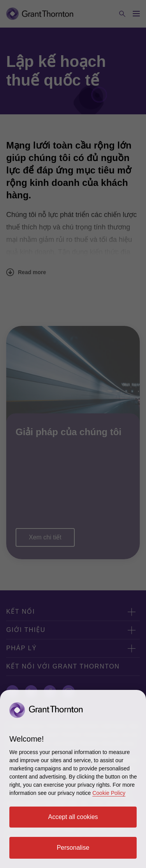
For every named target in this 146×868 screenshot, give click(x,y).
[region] (73, 779)
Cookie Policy (109, 793)
